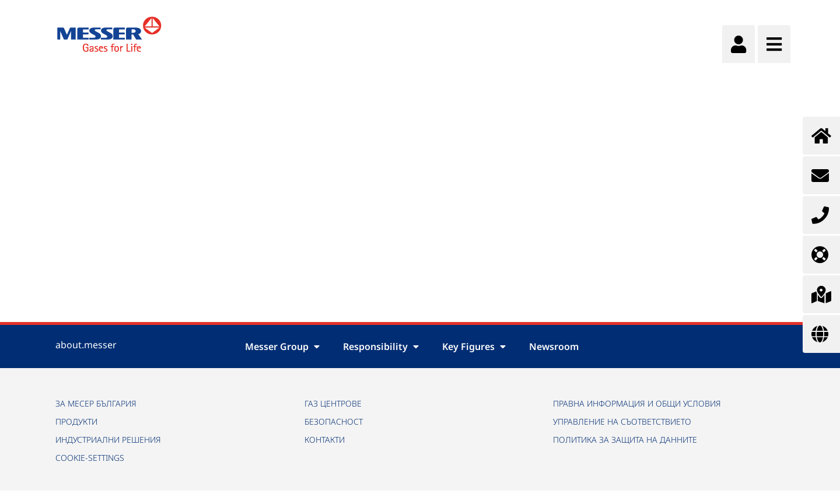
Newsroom (554, 346)
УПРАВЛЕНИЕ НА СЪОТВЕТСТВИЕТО (622, 421)
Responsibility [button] (381, 346)
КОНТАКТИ (325, 440)
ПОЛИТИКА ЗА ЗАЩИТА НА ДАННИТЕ (625, 440)
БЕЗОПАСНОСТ (334, 421)
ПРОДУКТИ (76, 421)
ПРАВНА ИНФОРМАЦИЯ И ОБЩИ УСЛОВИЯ (637, 403)
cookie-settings (90, 458)
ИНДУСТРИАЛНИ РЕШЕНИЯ (108, 440)
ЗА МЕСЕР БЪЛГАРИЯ (96, 403)
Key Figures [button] (474, 346)
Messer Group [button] (282, 346)
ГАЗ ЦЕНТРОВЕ (333, 403)
